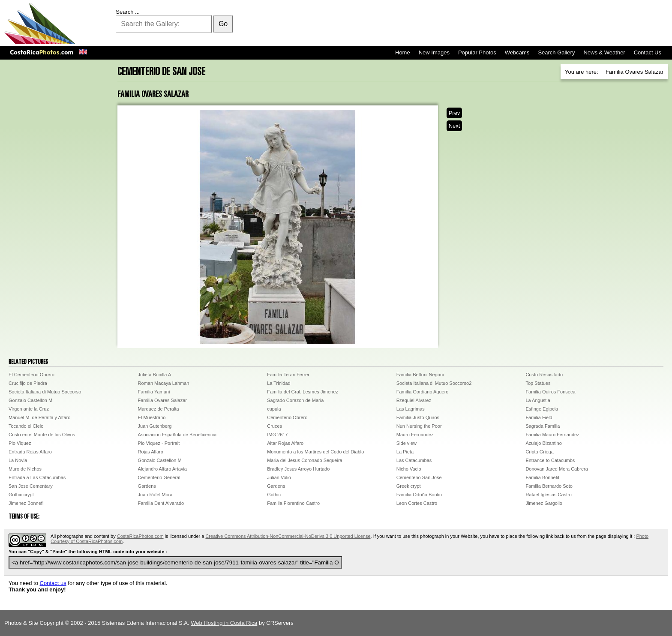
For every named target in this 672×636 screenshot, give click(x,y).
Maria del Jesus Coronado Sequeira (305, 460)
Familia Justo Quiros (418, 417)
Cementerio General (159, 477)
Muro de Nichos (25, 469)
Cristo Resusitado (544, 375)
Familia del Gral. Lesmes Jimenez (303, 392)
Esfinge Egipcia (542, 409)
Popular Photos (477, 52)
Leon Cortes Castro (417, 503)
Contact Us (648, 52)
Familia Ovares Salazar (162, 400)
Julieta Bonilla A (155, 375)
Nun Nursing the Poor (419, 426)
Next (454, 126)
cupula (274, 409)
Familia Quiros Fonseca (550, 392)
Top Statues (538, 383)
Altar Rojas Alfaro (285, 443)
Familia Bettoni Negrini (420, 375)
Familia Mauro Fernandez (552, 435)
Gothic (274, 495)
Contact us (53, 583)
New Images (434, 52)
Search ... (128, 12)
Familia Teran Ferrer (288, 375)
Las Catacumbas (414, 460)
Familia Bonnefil (542, 477)
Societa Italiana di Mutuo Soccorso (45, 392)
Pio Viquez (20, 443)
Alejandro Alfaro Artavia (162, 469)
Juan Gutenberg (155, 426)
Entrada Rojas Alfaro (30, 452)
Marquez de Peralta (159, 409)
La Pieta (405, 452)
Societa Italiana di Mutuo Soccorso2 (434, 383)
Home (403, 52)
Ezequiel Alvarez (414, 400)
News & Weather (604, 52)
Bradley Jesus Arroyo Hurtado (298, 469)
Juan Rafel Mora (155, 495)
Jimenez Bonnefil (27, 503)
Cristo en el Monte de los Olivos (42, 435)
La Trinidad (279, 383)
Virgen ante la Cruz (29, 409)
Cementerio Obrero (287, 417)
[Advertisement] (512, 24)
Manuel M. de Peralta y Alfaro (39, 417)
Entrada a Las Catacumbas (37, 477)
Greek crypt (409, 486)
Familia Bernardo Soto (549, 486)
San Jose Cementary (31, 486)
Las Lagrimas (411, 409)
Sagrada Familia (543, 426)
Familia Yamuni (154, 392)
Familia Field (539, 417)
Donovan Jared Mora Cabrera (557, 469)
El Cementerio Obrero (31, 375)
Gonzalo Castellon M (30, 400)
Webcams (517, 52)
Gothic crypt (21, 495)
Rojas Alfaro (151, 452)
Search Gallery (556, 52)
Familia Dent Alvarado (161, 503)
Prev (454, 113)
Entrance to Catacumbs (550, 460)
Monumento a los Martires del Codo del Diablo (315, 452)
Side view (406, 443)
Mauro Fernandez (415, 435)
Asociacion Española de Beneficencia (177, 435)
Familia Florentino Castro (293, 503)
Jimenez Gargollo (544, 503)
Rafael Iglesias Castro (549, 495)
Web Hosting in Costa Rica (224, 623)
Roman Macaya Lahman (164, 383)
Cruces (274, 426)
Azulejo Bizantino (543, 443)
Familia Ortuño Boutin (419, 495)
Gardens (147, 486)
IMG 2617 (277, 435)
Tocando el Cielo (26, 426)
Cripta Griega (539, 452)
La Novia (18, 460)
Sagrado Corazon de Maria (295, 400)
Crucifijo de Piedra (28, 383)
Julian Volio (279, 477)
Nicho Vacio (409, 469)
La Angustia (538, 400)
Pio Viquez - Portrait (159, 443)
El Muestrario (152, 417)
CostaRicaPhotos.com (140, 536)
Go (223, 24)
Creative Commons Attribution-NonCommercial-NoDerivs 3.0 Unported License (288, 536)
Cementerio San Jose (419, 477)
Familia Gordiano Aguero (423, 392)
